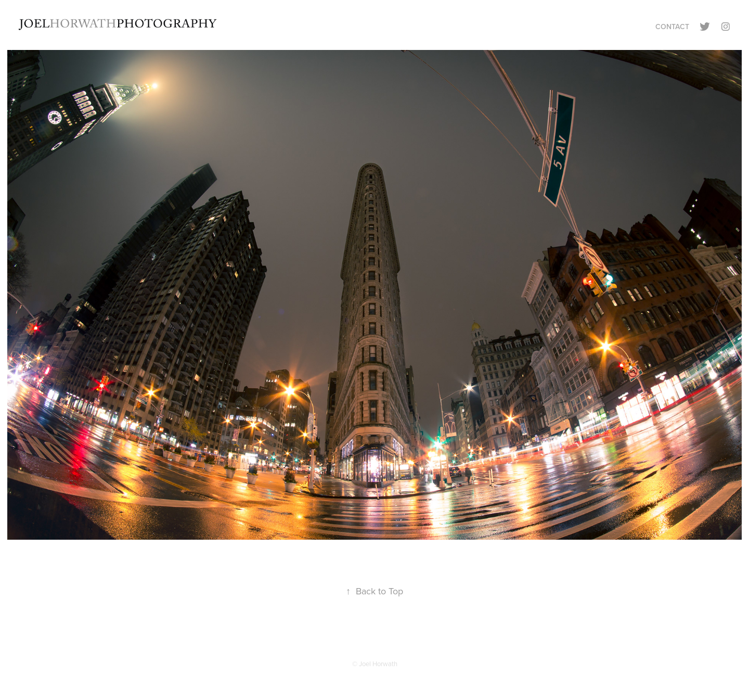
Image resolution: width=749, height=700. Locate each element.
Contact (672, 27)
